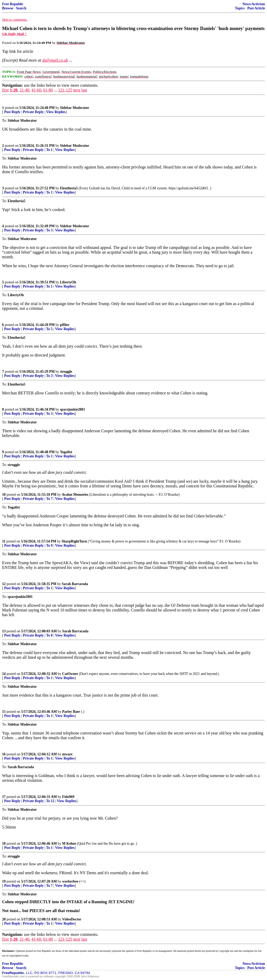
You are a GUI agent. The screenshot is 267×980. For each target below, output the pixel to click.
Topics (240, 8)
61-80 (48, 90)
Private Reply (33, 112)
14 (4, 674)
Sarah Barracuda (75, 584)
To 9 (49, 546)
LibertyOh (68, 282)
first (5, 90)
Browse (8, 8)
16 (4, 754)
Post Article (256, 8)
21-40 (24, 90)
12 (4, 584)
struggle (66, 372)
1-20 (14, 90)
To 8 (49, 635)
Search (21, 8)
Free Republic (13, 4)
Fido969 (68, 797)
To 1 (49, 150)
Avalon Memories (75, 495)
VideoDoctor (72, 919)
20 (4, 919)
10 (4, 495)
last (84, 90)
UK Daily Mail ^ (14, 34)
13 (4, 631)
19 (4, 881)
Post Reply (12, 112)
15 (4, 712)
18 (4, 844)
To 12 (50, 801)
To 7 (49, 499)
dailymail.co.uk (55, 60)
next (77, 90)
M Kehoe (69, 844)
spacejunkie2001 (72, 409)
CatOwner (70, 674)
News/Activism (254, 4)
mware (67, 754)
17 (4, 797)
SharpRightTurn (74, 541)
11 (4, 541)
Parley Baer (71, 712)
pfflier (65, 325)
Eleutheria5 (69, 188)
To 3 (49, 230)
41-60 (36, 90)
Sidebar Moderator (75, 108)
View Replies (56, 112)
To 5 (49, 329)
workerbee (70, 881)
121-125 (65, 90)
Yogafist (66, 452)
